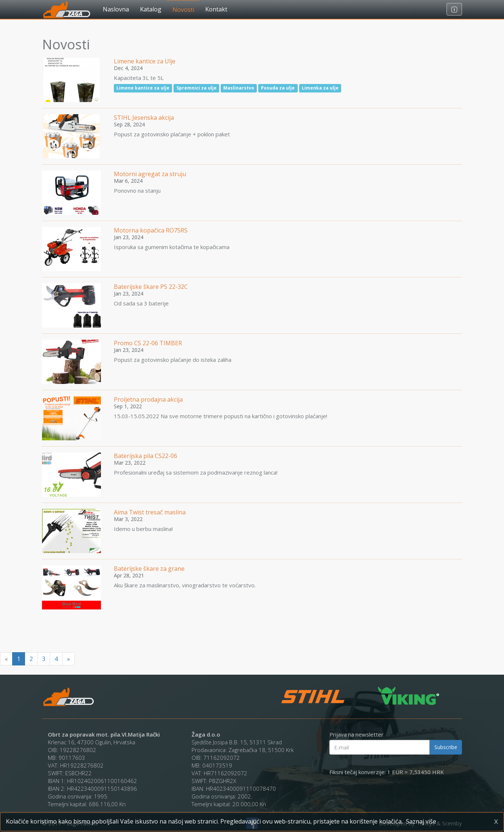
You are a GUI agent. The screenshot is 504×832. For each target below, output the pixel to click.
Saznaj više (421, 821)
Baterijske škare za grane (149, 569)
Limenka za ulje (320, 88)
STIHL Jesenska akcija (144, 118)
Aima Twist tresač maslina (150, 512)
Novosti (183, 10)
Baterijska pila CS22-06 (146, 456)
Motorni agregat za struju (150, 174)
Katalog (151, 9)
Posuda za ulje (278, 88)
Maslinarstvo (239, 88)
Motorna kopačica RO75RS (151, 230)
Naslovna (116, 9)
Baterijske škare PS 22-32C (151, 287)
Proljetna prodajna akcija (148, 399)
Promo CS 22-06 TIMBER (148, 343)
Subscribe (446, 747)
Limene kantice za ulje (143, 88)
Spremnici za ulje (197, 88)
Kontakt (216, 9)
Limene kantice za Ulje (145, 61)
